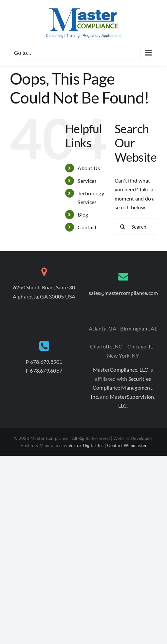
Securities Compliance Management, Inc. (122, 388)
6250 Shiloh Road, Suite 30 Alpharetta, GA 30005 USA (44, 292)
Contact (87, 227)
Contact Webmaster (127, 445)
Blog (83, 214)
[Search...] (136, 227)
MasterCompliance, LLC (121, 370)
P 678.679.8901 (44, 362)
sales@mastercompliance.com (123, 293)
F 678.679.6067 (44, 370)
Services (87, 181)
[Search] (123, 227)
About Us (89, 168)
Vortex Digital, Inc (86, 445)
